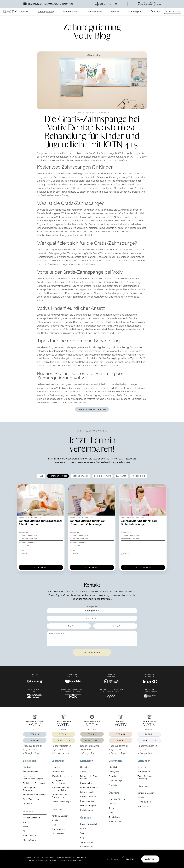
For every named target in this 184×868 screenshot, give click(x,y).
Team (25, 827)
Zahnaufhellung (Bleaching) (145, 777)
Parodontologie (116, 781)
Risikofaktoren (87, 810)
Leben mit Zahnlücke (90, 788)
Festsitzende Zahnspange (34, 783)
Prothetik (113, 785)
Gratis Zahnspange (31, 799)
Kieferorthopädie (30, 772)
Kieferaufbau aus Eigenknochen (59, 796)
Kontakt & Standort (31, 818)
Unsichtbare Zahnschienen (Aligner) (33, 777)
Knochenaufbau (87, 801)
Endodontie (114, 776)
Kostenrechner (87, 783)
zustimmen (150, 859)
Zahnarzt (115, 12)
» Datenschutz (113, 859)
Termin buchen (173, 12)
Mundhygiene (135, 12)
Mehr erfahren (29, 840)
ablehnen (130, 859)
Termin (35, 734)
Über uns (155, 12)
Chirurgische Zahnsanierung (58, 782)
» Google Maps (31, 753)
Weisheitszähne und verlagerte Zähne (61, 789)
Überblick (27, 767)
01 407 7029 (67, 462)
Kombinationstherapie (61, 802)
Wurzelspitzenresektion (62, 776)
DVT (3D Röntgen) (88, 806)
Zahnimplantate (94, 12)
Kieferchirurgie (70, 12)
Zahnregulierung (46, 12)
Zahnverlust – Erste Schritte (89, 777)
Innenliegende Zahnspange (29, 789)
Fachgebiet (91, 606)
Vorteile (25, 12)
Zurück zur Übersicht (92, 409)
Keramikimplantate (89, 797)
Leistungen (29, 761)
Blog (25, 831)
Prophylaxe (114, 772)
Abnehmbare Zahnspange (35, 795)
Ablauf (83, 772)
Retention (27, 804)
